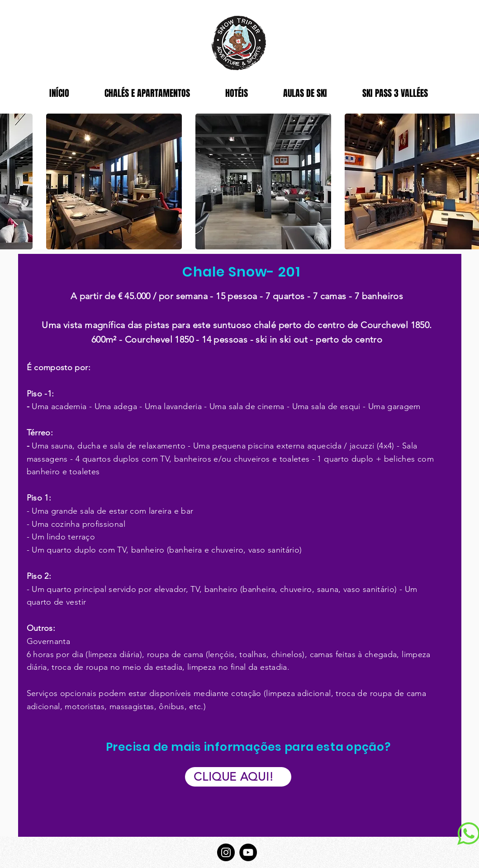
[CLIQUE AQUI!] (238, 777)
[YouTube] (248, 852)
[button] (114, 181)
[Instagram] (226, 852)
